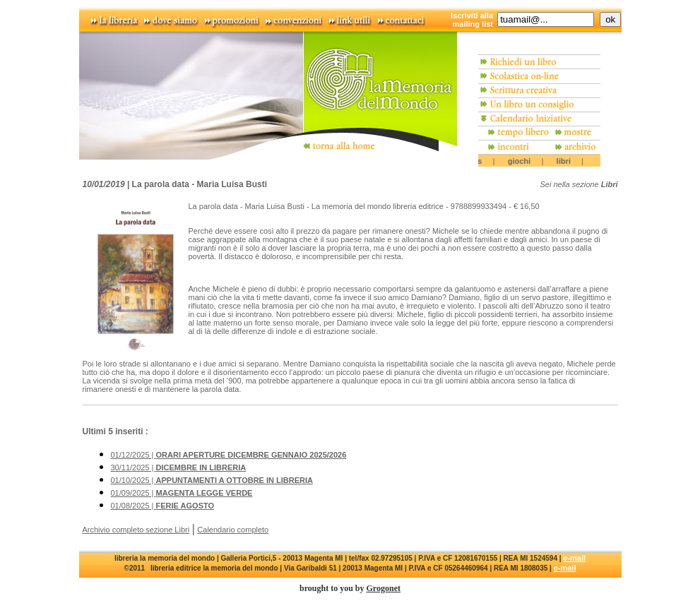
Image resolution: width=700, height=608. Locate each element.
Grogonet (384, 588)
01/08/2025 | (163, 506)
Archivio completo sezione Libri (136, 530)
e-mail (574, 558)
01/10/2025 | (212, 480)
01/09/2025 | (182, 493)
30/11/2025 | (179, 467)
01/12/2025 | (229, 455)
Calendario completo (233, 530)
